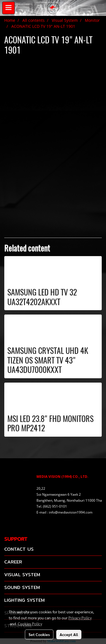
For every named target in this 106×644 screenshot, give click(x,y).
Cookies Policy (30, 624)
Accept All (69, 634)
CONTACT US (19, 549)
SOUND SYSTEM (22, 587)
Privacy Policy (80, 618)
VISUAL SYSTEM (22, 575)
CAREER (13, 562)
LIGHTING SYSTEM (24, 600)
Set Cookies (39, 634)
